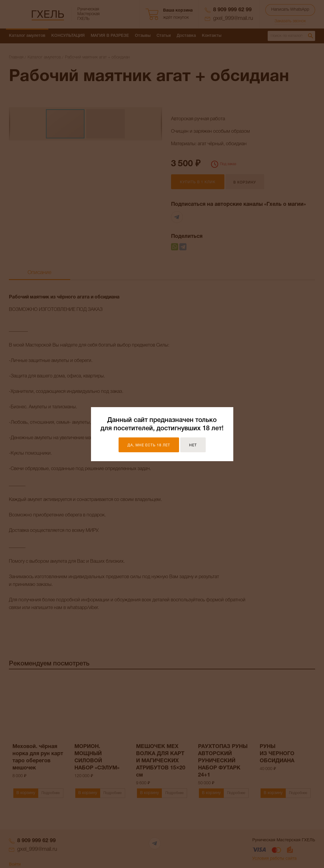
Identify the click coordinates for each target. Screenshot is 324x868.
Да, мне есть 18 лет (149, 445)
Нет (193, 445)
